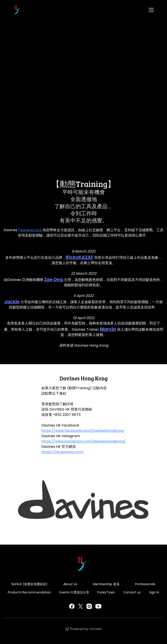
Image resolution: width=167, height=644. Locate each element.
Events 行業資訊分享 (74, 592)
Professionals (145, 584)
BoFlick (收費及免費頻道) (30, 584)
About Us (70, 584)
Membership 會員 (106, 584)
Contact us (132, 592)
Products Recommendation (29, 592)
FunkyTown (106, 592)
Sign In (154, 592)
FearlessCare (30, 230)
